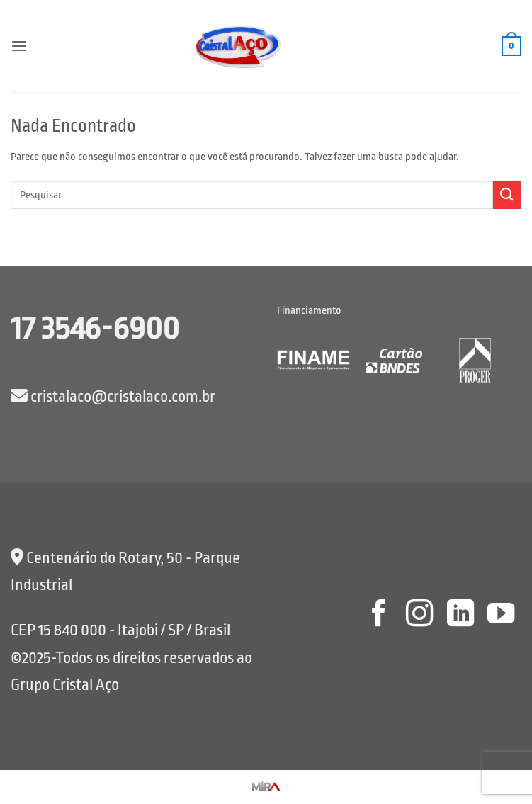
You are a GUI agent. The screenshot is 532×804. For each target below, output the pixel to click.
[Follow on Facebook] (378, 615)
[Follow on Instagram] (419, 615)
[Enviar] (507, 195)
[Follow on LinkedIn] (460, 615)
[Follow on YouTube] (501, 615)
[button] (19, 46)
